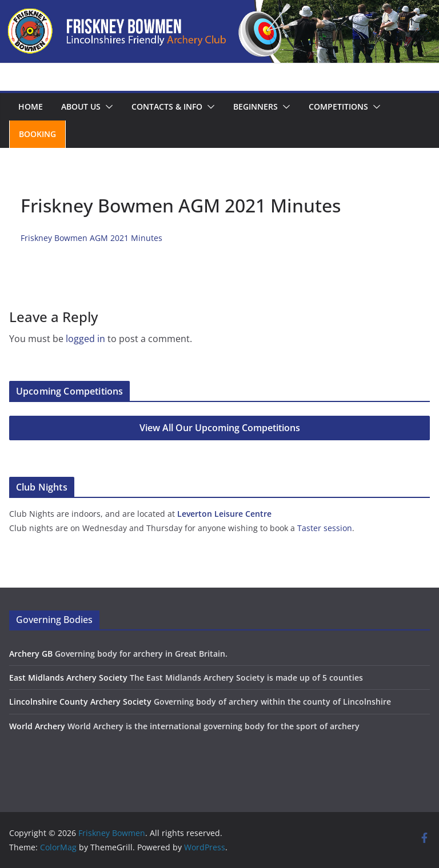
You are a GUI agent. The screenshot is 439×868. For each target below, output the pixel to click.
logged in (85, 339)
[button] (107, 107)
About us (81, 107)
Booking (37, 134)
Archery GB (31, 654)
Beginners (256, 107)
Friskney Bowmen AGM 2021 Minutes (91, 238)
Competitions (338, 107)
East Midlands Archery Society (68, 678)
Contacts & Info (167, 107)
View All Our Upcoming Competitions (220, 428)
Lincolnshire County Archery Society (80, 702)
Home (31, 107)
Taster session (325, 528)
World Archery (37, 726)
